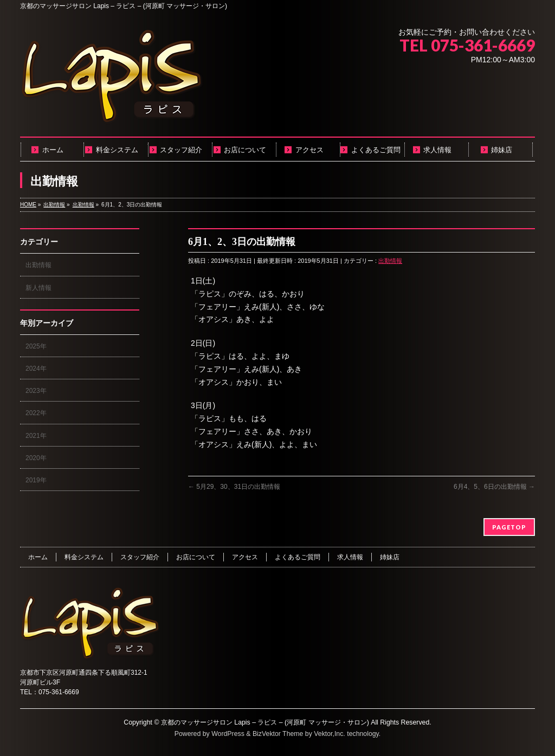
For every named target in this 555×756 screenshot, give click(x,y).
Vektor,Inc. (330, 734)
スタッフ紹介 (140, 557)
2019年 (36, 480)
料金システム (84, 557)
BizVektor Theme (278, 734)
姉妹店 (390, 557)
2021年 (36, 436)
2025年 (36, 346)
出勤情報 (390, 261)
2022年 (36, 413)
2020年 (36, 458)
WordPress (228, 734)
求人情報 (350, 557)
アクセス (245, 557)
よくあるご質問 (298, 557)
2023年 (36, 391)
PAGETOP (509, 527)
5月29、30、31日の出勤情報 (234, 487)
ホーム (38, 557)
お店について (196, 557)
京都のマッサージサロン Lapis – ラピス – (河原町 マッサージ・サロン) (265, 722)
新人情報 (38, 288)
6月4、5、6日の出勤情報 (494, 487)
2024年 (36, 369)
